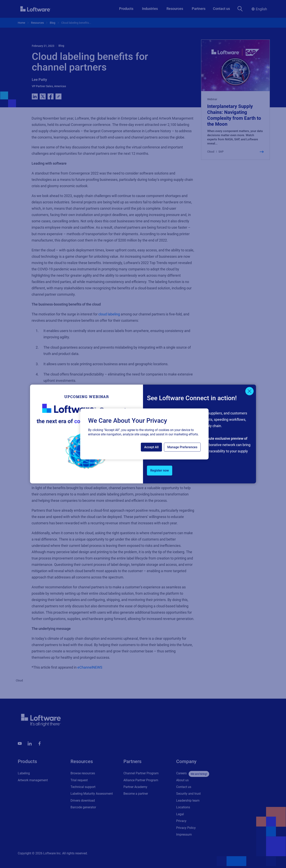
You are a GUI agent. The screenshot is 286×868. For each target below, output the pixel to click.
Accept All (151, 447)
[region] (144, 434)
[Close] (249, 391)
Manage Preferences (182, 447)
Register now (160, 470)
